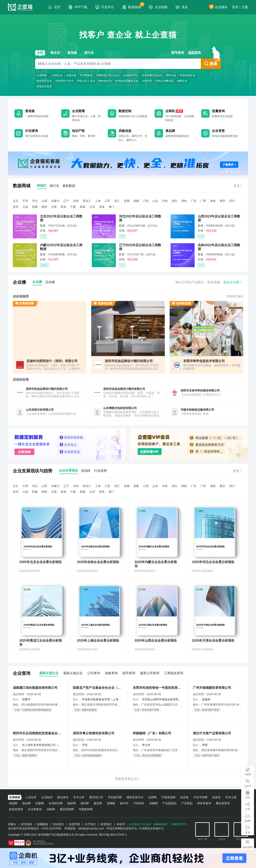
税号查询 (178, 53)
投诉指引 (59, 824)
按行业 (89, 53)
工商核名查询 (174, 673)
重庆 (222, 201)
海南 (213, 201)
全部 (40, 53)
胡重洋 (26, 699)
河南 (165, 201)
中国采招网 (168, 797)
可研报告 (139, 803)
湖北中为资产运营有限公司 (212, 733)
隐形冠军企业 (44, 81)
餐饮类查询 (223, 803)
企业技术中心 (131, 75)
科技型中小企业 (64, 81)
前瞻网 (153, 803)
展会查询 (63, 797)
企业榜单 (42, 75)
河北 (35, 201)
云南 (25, 207)
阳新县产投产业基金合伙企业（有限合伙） (98, 688)
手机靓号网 (115, 797)
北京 (16, 201)
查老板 (72, 53)
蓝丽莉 (206, 699)
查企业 (55, 53)
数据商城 (133, 6)
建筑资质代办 (135, 797)
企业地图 (158, 7)
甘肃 (54, 207)
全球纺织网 (56, 803)
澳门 (111, 207)
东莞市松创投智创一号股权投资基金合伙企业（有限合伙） (158, 688)
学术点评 (79, 797)
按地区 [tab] (42, 186)
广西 (203, 201)
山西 (44, 201)
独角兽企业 (105, 81)
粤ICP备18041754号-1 (113, 835)
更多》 (238, 186)
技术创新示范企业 (152, 75)
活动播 (50, 282)
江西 (146, 201)
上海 (98, 201)
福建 (136, 201)
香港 (102, 207)
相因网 (13, 803)
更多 (182, 7)
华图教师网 (86, 809)
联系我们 (106, 824)
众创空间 (147, 81)
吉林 (76, 201)
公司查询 (94, 673)
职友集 (184, 797)
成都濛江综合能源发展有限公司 (35, 688)
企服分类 (71, 75)
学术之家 (231, 797)
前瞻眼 (111, 803)
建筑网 (98, 803)
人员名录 (31, 797)
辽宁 (66, 201)
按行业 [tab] (54, 186)
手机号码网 (200, 797)
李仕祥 (146, 745)
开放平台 (105, 7)
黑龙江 (87, 201)
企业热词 (47, 797)
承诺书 (121, 824)
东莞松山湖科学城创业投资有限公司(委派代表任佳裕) (175, 699)
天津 (25, 201)
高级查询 (194, 53)
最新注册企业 (49, 673)
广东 (194, 201)
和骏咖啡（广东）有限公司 (152, 733)
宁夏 (73, 207)
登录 (235, 7)
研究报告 (27, 824)
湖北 (174, 201)
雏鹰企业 (182, 81)
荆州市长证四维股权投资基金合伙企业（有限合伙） (38, 733)
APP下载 (78, 7)
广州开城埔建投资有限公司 (212, 688)
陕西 (44, 207)
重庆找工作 (96, 797)
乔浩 (85, 745)
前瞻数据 (43, 824)
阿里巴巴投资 (44, 86)
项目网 (85, 803)
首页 (54, 7)
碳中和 (124, 803)
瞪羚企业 (171, 75)
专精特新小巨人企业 (108, 75)
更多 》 (238, 471)
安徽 (127, 201)
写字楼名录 (86, 75)
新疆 (83, 207)
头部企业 (57, 75)
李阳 (205, 745)
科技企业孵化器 (164, 81)
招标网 (51, 809)
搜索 (211, 64)
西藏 (35, 207)
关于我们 (90, 824)
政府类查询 (16, 809)
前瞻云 (12, 824)
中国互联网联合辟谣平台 (122, 828)
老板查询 (111, 673)
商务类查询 (204, 803)
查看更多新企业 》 (128, 779)
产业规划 (187, 803)
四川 (232, 201)
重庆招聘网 (67, 809)
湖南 (184, 201)
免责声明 (74, 824)
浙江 (117, 201)
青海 (63, 207)
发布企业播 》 (233, 282)
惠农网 (26, 803)
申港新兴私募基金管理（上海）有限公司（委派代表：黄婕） (120, 699)
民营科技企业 (188, 75)
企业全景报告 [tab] (68, 470)
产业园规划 (169, 803)
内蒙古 (55, 201)
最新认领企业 (73, 673)
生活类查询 (35, 809)
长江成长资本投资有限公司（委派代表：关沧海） (53, 745)
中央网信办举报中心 (151, 828)
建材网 (72, 803)
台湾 (92, 207)
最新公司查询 (150, 673)
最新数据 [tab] (69, 186)
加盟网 (40, 803)
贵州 (16, 207)
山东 (155, 201)
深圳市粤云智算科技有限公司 (94, 733)
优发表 (216, 797)
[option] (128, 163)
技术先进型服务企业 (127, 81)
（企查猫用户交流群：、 (148, 824)
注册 (245, 7)
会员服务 (218, 7)
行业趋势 (100, 471)
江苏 (107, 201)
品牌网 (152, 797)
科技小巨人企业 (86, 81)
